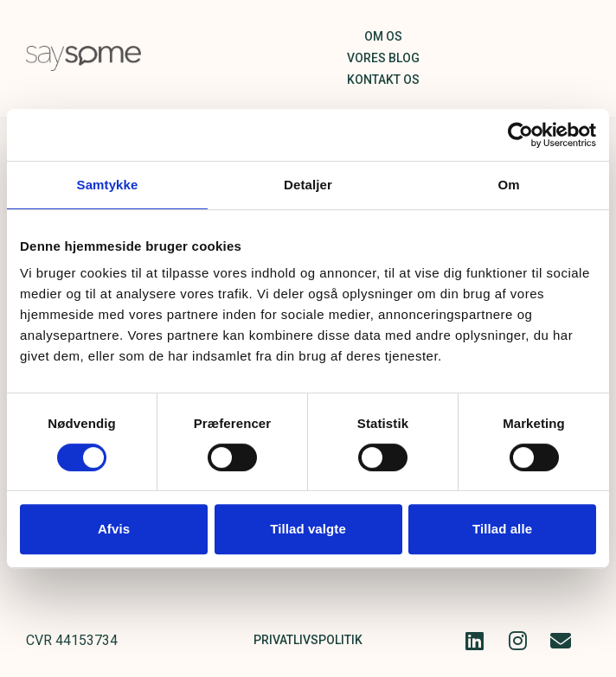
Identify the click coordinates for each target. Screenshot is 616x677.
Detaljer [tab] (308, 185)
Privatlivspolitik (308, 640)
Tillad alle (502, 529)
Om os (383, 36)
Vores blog (383, 58)
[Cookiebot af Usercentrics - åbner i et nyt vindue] (520, 135)
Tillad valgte (308, 529)
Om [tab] (508, 185)
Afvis (114, 529)
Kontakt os (383, 80)
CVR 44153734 (72, 640)
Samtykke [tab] (108, 185)
